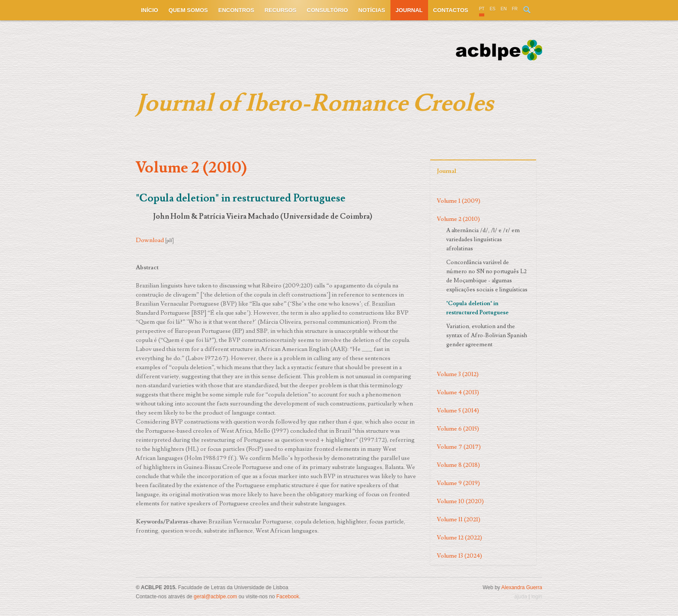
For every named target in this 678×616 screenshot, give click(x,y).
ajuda (520, 597)
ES (492, 9)
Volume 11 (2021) (459, 520)
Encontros (236, 10)
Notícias (372, 10)
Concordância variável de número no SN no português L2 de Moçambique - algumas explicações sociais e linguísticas (487, 276)
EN (504, 9)
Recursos (281, 10)
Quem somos (188, 10)
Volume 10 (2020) (460, 501)
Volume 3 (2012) (458, 374)
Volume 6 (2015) (458, 429)
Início (150, 10)
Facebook (288, 597)
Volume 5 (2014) (458, 411)
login (537, 597)
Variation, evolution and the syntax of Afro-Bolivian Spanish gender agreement (487, 335)
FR (515, 9)
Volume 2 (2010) (458, 219)
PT (482, 9)
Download (150, 240)
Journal (409, 10)
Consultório (328, 10)
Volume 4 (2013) (458, 393)
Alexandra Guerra (522, 587)
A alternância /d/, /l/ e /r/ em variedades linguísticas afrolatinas (483, 239)
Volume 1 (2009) (459, 201)
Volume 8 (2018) (458, 465)
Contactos (451, 10)
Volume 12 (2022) (459, 538)
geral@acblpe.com (215, 597)
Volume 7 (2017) (459, 447)
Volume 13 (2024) (459, 556)
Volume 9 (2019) (458, 483)
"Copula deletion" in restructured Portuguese (477, 308)
